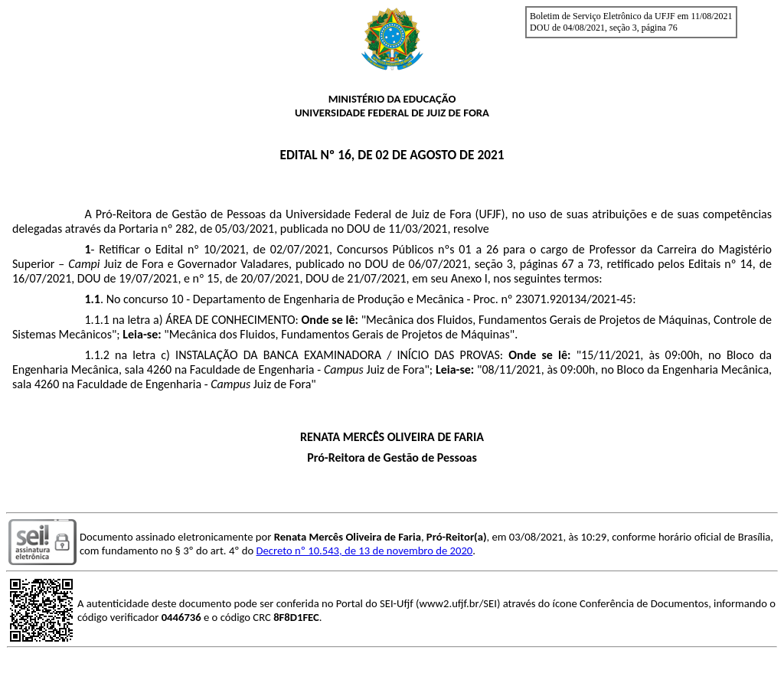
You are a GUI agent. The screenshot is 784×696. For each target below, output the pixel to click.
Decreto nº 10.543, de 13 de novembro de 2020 (365, 551)
